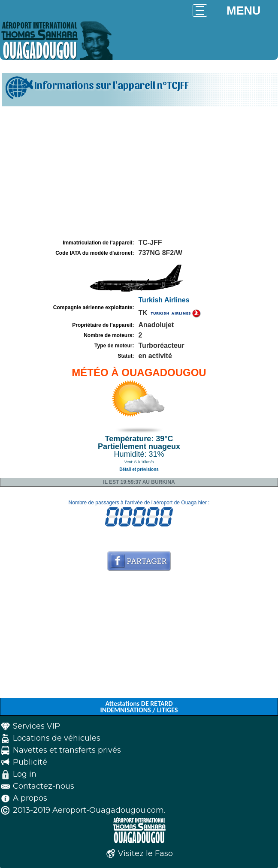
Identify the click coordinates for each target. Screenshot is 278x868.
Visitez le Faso (145, 853)
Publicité (30, 762)
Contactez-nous (44, 786)
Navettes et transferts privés (67, 750)
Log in (25, 774)
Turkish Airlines (164, 300)
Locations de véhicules (57, 738)
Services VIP (36, 726)
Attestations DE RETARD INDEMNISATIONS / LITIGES (139, 707)
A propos (30, 798)
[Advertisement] (139, 173)
